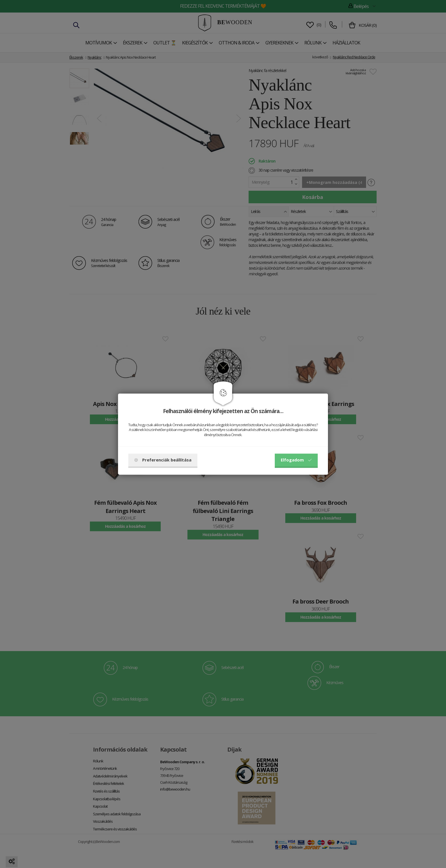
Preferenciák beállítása (163, 460)
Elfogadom (296, 460)
